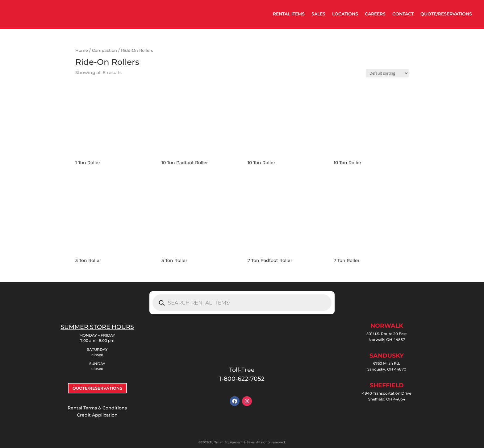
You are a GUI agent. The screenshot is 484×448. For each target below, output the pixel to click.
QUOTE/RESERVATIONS (446, 14)
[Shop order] (387, 73)
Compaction (104, 50)
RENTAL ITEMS (289, 14)
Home (82, 50)
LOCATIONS (345, 14)
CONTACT (403, 14)
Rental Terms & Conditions (97, 408)
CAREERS (375, 14)
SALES (318, 14)
